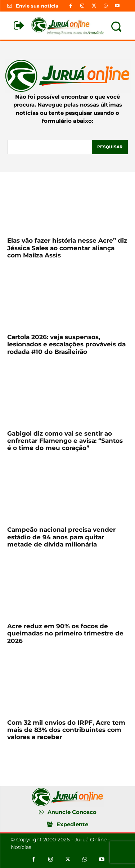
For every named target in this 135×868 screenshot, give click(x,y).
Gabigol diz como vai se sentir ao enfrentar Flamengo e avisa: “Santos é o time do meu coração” (65, 441)
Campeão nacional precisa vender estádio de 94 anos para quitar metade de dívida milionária (61, 537)
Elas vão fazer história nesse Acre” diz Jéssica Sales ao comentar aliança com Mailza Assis (67, 248)
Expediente (72, 824)
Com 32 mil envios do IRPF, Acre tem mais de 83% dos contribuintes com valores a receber (66, 730)
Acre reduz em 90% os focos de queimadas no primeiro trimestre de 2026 (65, 633)
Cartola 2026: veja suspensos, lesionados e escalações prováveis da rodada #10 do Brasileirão (66, 344)
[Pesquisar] (110, 147)
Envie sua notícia (37, 6)
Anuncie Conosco (72, 812)
